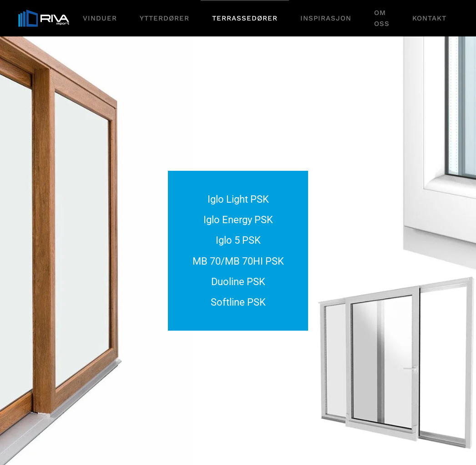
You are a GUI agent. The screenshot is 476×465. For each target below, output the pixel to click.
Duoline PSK (238, 282)
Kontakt (429, 18)
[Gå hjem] (45, 18)
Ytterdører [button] (165, 18)
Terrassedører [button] (245, 18)
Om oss (382, 18)
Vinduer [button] (100, 18)
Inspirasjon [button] (326, 18)
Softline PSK (238, 302)
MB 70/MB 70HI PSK (238, 261)
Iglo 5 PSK (238, 240)
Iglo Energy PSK (238, 220)
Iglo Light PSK (238, 199)
